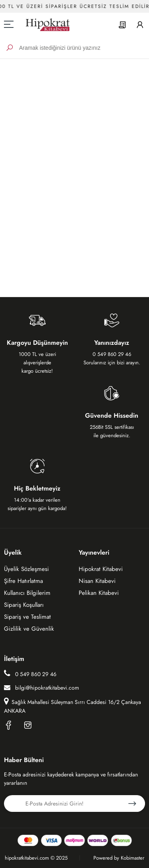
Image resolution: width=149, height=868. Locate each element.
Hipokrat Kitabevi (101, 569)
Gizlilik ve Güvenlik (29, 629)
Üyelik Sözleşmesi (26, 569)
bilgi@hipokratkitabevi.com (42, 688)
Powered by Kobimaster (119, 858)
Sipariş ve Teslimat (27, 617)
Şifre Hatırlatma (23, 581)
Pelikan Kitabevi (99, 593)
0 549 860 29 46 (30, 674)
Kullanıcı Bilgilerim (27, 593)
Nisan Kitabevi (97, 581)
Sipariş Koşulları (24, 605)
